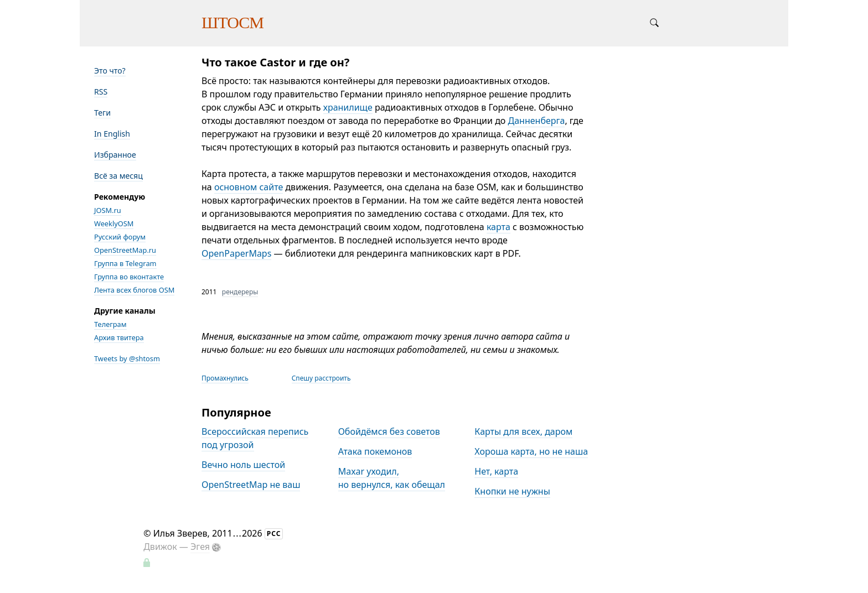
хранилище (348, 107)
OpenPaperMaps (236, 253)
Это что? (110, 71)
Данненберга (537, 121)
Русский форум (120, 237)
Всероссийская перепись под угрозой (255, 438)
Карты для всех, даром (523, 431)
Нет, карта (496, 471)
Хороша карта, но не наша (531, 451)
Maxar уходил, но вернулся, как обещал (392, 478)
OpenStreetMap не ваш (251, 485)
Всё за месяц (118, 176)
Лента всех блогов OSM (134, 290)
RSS (101, 92)
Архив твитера (119, 337)
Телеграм (110, 324)
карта (498, 227)
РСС (274, 534)
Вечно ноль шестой (243, 465)
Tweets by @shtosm (127, 358)
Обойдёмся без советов (389, 431)
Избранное (115, 155)
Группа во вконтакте (129, 277)
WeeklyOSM (114, 223)
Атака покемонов (375, 451)
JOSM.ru (108, 210)
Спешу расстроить (321, 378)
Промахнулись (225, 378)
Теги (102, 113)
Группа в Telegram (125, 263)
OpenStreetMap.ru (125, 250)
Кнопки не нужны (512, 491)
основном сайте (249, 187)
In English (112, 134)
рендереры (240, 292)
